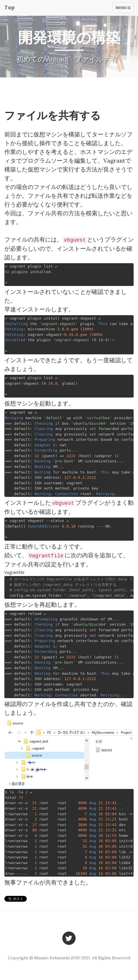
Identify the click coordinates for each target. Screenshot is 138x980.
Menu (124, 9)
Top (9, 7)
